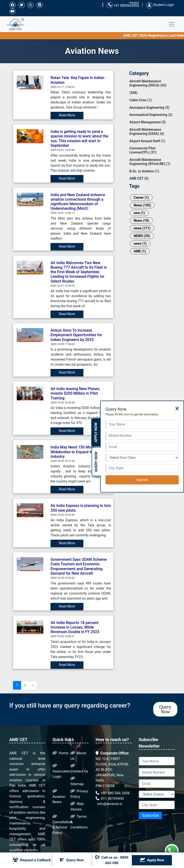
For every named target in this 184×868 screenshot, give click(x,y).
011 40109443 (110, 799)
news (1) (140, 244)
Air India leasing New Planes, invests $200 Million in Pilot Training (75, 393)
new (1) (139, 213)
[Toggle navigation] (172, 24)
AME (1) (140, 251)
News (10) (141, 221)
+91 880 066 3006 (113, 793)
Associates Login (61, 771)
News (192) (142, 205)
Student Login (160, 5)
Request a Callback (32, 860)
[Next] (33, 685)
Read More (67, 115)
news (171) (142, 228)
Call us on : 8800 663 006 (112, 860)
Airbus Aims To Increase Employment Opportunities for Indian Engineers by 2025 (76, 335)
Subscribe (150, 815)
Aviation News (59, 797)
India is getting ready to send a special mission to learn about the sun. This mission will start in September (79, 139)
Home (60, 753)
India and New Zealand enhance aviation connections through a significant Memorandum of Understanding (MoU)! (78, 202)
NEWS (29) (142, 236)
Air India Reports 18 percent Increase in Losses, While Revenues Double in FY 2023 (75, 627)
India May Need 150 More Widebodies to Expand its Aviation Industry (80, 452)
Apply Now (96, 433)
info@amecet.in (109, 804)
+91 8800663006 (123, 5)
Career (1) (141, 198)
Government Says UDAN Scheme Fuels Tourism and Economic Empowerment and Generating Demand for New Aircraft (79, 566)
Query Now (165, 709)
